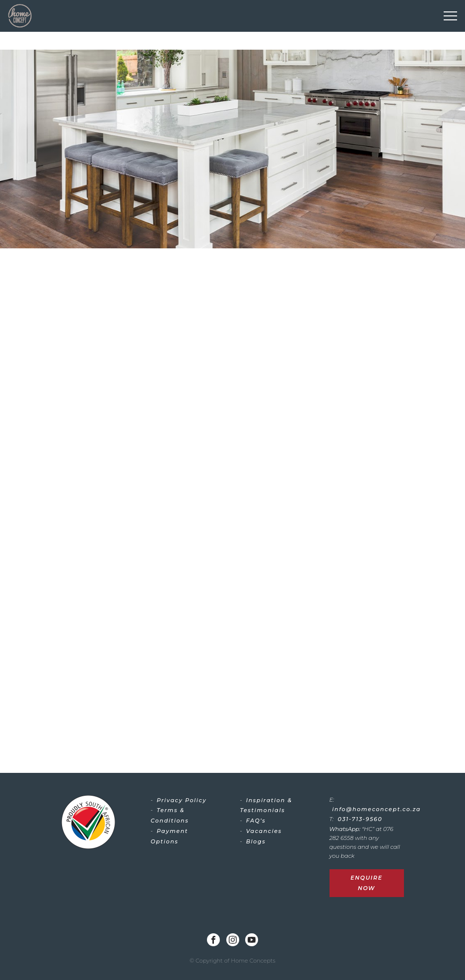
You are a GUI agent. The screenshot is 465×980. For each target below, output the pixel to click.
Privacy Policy (182, 800)
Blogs (256, 841)
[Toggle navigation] (450, 16)
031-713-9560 (360, 819)
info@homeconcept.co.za (376, 809)
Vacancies (264, 831)
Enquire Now (366, 883)
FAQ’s (256, 821)
